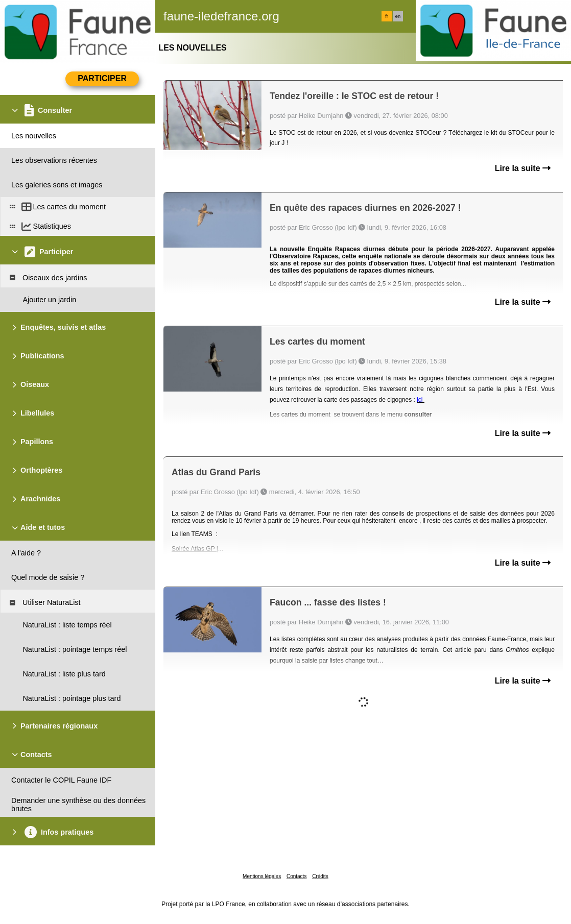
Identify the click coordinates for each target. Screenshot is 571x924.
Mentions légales (262, 876)
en (398, 16)
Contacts (296, 876)
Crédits (320, 876)
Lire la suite (523, 168)
